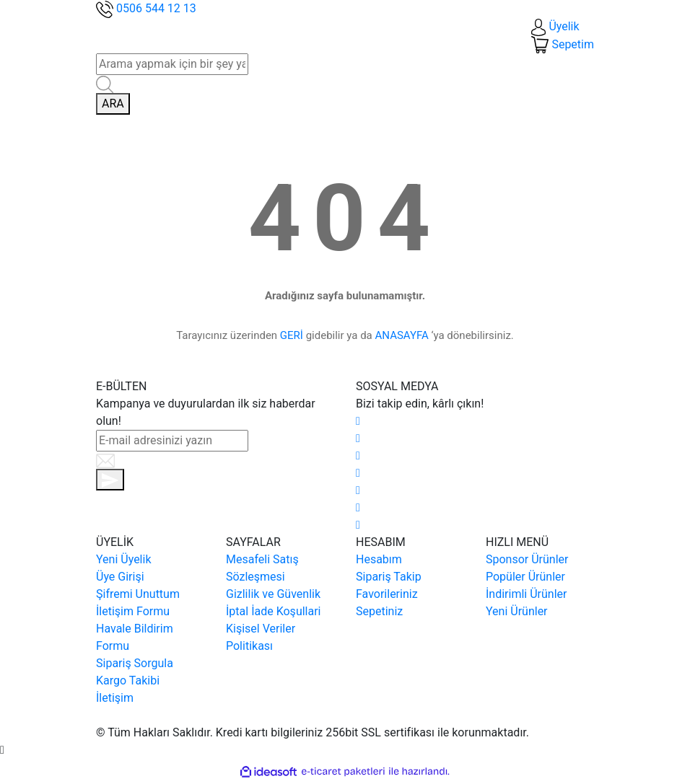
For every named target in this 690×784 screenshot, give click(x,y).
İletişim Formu (133, 611)
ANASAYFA (402, 335)
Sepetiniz (379, 611)
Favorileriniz (387, 594)
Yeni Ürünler (517, 611)
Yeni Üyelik (124, 559)
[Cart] (563, 44)
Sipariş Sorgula (135, 663)
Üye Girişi (120, 577)
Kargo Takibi (128, 681)
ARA (113, 103)
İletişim (115, 698)
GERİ (292, 335)
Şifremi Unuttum (138, 594)
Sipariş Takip (389, 577)
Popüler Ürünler (525, 577)
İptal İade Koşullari (274, 611)
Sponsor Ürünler (527, 559)
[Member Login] (555, 26)
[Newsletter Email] (172, 441)
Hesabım (379, 559)
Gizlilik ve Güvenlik (273, 594)
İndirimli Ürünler (526, 594)
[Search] (172, 64)
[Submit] (110, 480)
